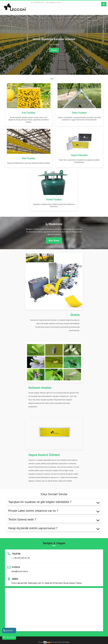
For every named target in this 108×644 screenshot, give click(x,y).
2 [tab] (52, 79)
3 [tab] (56, 79)
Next (105, 47)
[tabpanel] (54, 45)
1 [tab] (48, 79)
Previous (3, 47)
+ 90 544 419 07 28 (37, 2)
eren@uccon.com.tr (54, 2)
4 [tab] (61, 79)
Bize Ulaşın (54, 240)
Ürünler (54, 50)
